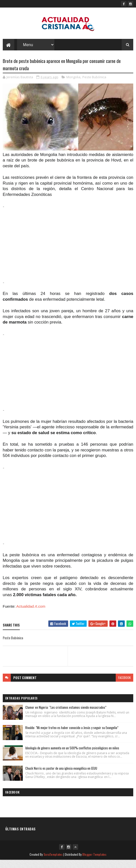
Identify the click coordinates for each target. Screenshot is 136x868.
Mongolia (73, 85)
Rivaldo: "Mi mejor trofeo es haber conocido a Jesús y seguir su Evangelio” (72, 736)
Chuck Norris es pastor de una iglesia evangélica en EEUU (61, 776)
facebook (124, 686)
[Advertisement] (68, 252)
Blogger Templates (94, 862)
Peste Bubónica (94, 85)
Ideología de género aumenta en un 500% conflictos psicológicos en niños (72, 756)
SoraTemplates (53, 862)
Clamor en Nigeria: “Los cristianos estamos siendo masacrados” (66, 715)
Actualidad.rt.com (31, 614)
